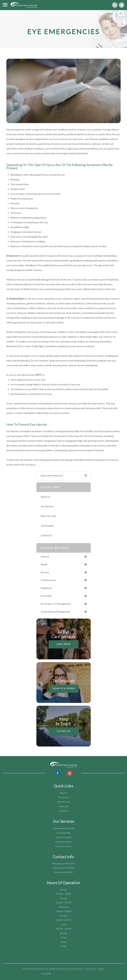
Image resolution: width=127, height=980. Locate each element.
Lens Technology (63, 833)
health (44, 564)
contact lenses (48, 580)
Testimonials (47, 526)
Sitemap (101, 969)
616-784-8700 (67, 872)
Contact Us (46, 535)
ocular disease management (55, 612)
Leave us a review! (64, 688)
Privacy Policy (91, 969)
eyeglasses (46, 588)
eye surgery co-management (56, 604)
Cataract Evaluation (63, 842)
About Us (45, 497)
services (45, 572)
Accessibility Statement (74, 969)
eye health (46, 596)
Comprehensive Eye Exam (64, 828)
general (45, 557)
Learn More (63, 644)
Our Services (47, 506)
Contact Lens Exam (63, 846)
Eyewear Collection (64, 837)
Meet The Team (48, 516)
